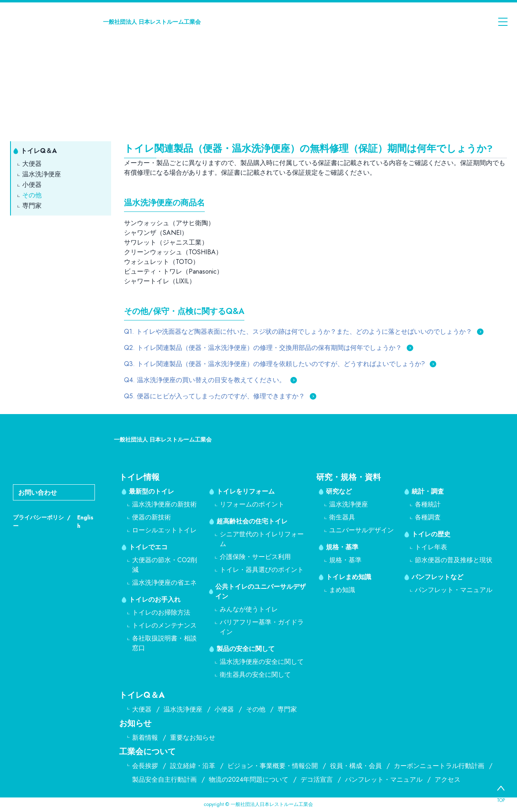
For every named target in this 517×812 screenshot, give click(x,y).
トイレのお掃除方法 (161, 612)
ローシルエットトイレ (164, 530)
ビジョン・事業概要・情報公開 (273, 766)
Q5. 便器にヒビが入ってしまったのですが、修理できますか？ (214, 396)
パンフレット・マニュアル (454, 590)
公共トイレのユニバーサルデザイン (261, 591)
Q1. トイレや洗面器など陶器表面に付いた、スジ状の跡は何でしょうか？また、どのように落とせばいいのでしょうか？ (298, 332)
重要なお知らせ (193, 738)
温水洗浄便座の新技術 (164, 504)
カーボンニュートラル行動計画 (439, 766)
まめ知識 (342, 590)
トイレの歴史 (431, 534)
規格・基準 (342, 547)
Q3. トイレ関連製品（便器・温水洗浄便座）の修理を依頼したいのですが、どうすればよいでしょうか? (274, 364)
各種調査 (428, 517)
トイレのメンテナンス (164, 625)
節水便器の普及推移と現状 (454, 560)
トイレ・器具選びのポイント (262, 570)
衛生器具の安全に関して (255, 675)
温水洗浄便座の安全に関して (262, 662)
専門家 (32, 206)
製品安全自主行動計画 (164, 780)
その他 (32, 195)
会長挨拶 (145, 766)
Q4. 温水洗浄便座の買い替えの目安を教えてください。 (205, 380)
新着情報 (145, 738)
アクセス (448, 780)
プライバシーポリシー (38, 522)
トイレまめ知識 (349, 577)
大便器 (32, 164)
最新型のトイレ (151, 491)
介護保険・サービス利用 (255, 557)
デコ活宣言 (317, 780)
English (85, 522)
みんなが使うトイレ (249, 609)
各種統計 (428, 504)
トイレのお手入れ (155, 600)
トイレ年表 (431, 547)
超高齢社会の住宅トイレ (252, 521)
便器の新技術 (151, 517)
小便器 (32, 185)
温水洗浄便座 (42, 174)
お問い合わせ (38, 493)
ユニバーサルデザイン (361, 530)
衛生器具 (342, 517)
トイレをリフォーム (246, 491)
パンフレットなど (437, 577)
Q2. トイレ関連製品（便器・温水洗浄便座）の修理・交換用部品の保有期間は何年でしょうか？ (263, 348)
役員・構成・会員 (356, 766)
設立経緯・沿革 (193, 766)
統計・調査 (428, 491)
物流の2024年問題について (249, 780)
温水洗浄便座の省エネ (164, 583)
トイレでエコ (148, 547)
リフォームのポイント (252, 504)
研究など (339, 491)
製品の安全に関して (246, 649)
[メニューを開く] (503, 22)
